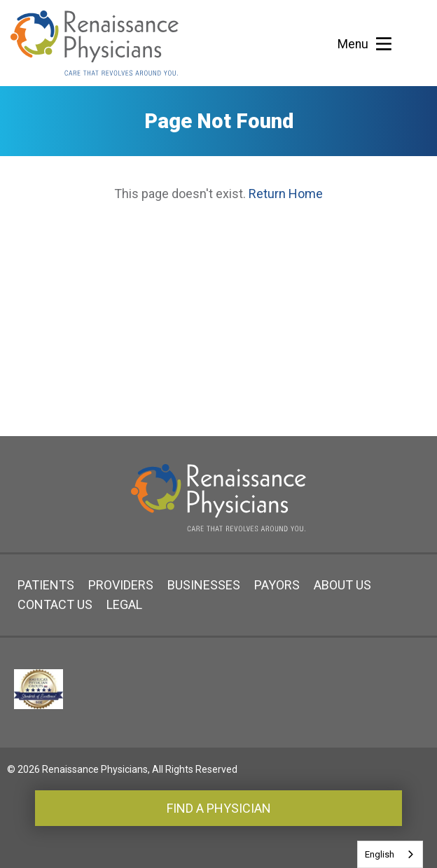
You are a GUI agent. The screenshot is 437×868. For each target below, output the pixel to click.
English (380, 854)
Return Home (286, 194)
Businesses (204, 585)
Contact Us (55, 604)
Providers (121, 585)
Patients (46, 585)
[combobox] (390, 854)
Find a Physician (219, 808)
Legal (124, 604)
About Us (342, 585)
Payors (277, 585)
